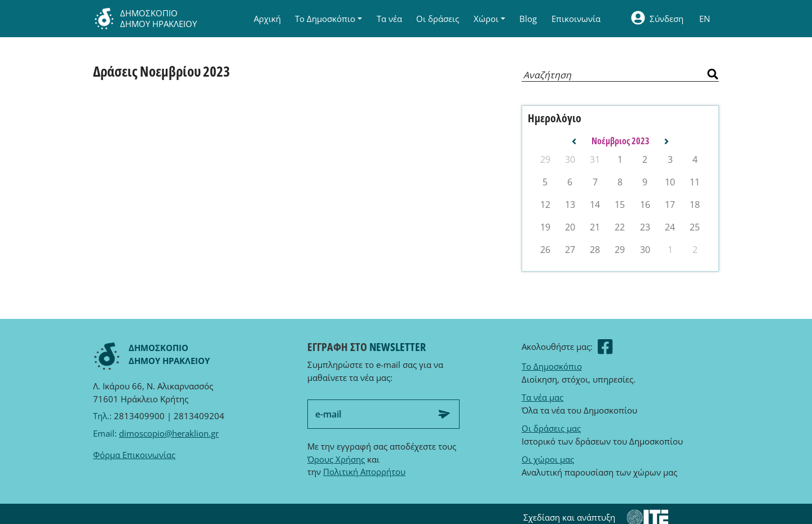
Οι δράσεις (438, 19)
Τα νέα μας (542, 397)
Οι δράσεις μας (551, 428)
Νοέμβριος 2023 (621, 141)
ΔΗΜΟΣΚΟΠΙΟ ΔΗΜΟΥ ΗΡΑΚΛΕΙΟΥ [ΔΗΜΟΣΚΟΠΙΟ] (145, 19)
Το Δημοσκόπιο (325, 19)
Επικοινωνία (576, 19)
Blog (528, 19)
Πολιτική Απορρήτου (364, 472)
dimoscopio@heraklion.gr (169, 433)
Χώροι (486, 19)
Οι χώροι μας (548, 459)
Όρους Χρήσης (336, 459)
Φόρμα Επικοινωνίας (134, 455)
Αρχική (267, 19)
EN (705, 19)
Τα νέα (389, 19)
